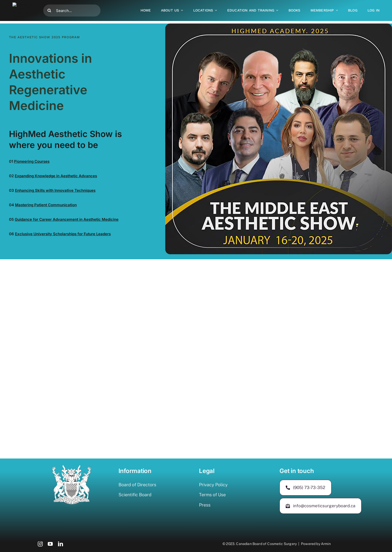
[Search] (49, 8)
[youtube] (50, 544)
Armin (326, 544)
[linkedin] (60, 544)
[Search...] (72, 8)
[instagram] (40, 544)
